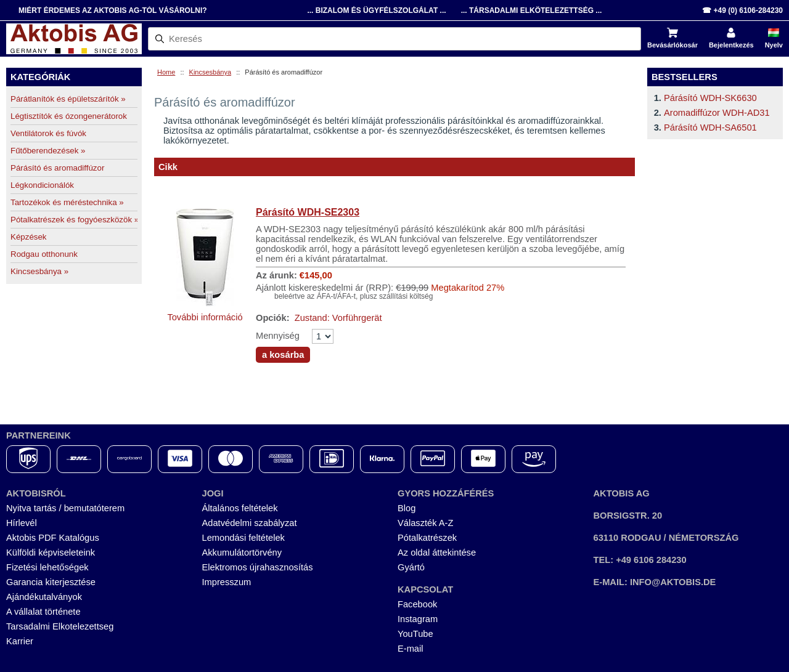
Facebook (417, 604)
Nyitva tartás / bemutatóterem (65, 508)
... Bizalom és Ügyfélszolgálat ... (376, 10)
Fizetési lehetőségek (47, 567)
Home (166, 72)
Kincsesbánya (211, 72)
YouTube (415, 634)
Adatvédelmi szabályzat (250, 523)
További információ (205, 317)
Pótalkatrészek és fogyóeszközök (74, 220)
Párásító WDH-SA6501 (710, 128)
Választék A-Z (425, 523)
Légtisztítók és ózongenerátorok (69, 116)
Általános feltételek (240, 508)
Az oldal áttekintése (437, 553)
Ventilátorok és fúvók (48, 133)
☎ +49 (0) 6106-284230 (742, 10)
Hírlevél (22, 523)
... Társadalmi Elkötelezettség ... (532, 10)
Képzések (29, 237)
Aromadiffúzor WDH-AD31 (717, 113)
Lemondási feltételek (243, 538)
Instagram (418, 619)
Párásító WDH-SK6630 (710, 98)
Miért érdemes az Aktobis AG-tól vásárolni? (113, 10)
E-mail (411, 649)
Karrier (20, 641)
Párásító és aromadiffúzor (57, 168)
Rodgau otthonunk (44, 254)
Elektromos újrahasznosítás (258, 567)
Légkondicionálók (42, 185)
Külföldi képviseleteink (51, 553)
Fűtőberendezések (48, 151)
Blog (407, 508)
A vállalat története (43, 612)
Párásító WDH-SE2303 (308, 212)
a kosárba (283, 355)
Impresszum (227, 582)
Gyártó (411, 567)
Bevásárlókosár (672, 45)
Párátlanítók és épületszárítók (68, 99)
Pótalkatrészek (427, 538)
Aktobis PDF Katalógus (53, 538)
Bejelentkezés (731, 45)
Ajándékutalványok (44, 597)
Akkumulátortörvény (242, 553)
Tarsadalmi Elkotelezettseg (60, 626)
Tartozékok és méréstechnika (67, 202)
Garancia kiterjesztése (51, 582)
